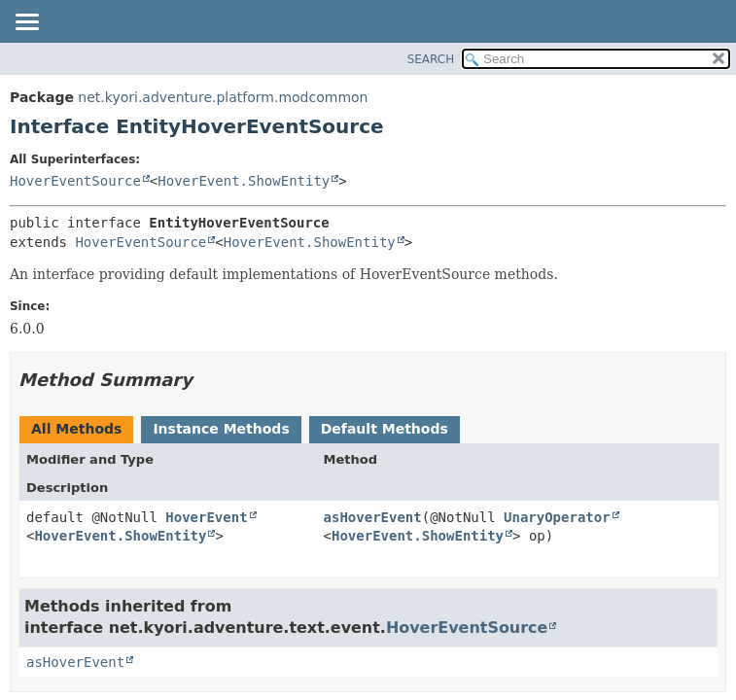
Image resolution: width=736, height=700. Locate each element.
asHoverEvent (373, 517)
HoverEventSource (75, 181)
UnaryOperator (557, 517)
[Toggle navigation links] (26, 23)
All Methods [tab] (76, 429)
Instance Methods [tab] (221, 429)
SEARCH (431, 59)
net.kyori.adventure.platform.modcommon (223, 97)
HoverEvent (206, 517)
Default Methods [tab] (385, 429)
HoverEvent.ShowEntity (244, 181)
